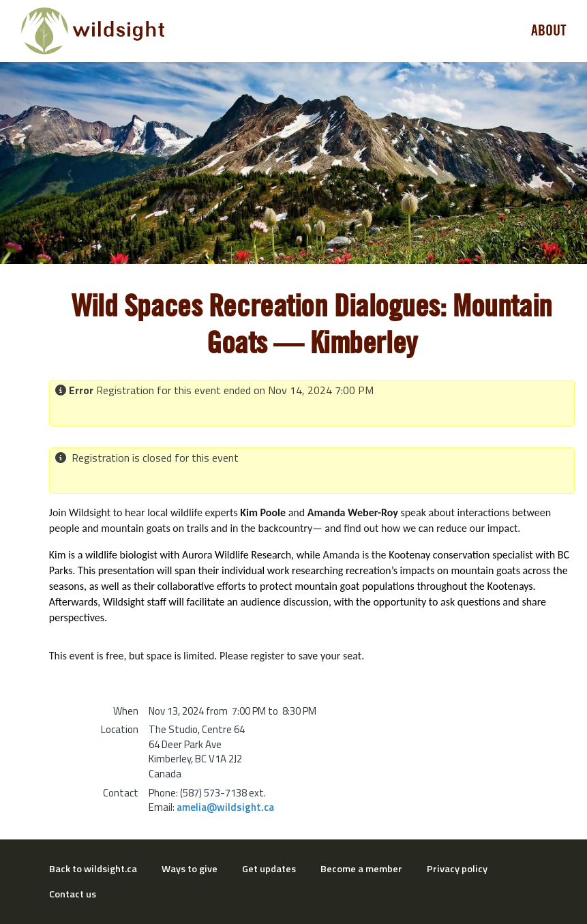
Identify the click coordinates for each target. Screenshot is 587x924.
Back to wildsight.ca (93, 869)
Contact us (73, 894)
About (549, 31)
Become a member (361, 869)
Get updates (269, 869)
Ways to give (190, 869)
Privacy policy (457, 869)
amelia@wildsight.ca (225, 807)
